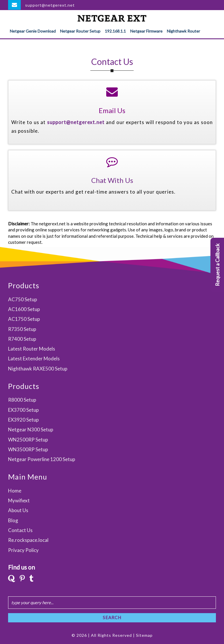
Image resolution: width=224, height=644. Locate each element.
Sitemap (144, 635)
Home (15, 491)
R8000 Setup (22, 400)
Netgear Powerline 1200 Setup (42, 459)
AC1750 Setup (24, 319)
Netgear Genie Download (33, 31)
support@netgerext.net (50, 5)
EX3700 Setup (23, 410)
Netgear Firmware (146, 31)
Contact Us (20, 530)
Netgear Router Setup (80, 31)
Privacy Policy (23, 550)
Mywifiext (19, 500)
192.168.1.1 (115, 31)
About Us (18, 510)
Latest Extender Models (34, 358)
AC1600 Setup (24, 309)
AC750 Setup (23, 299)
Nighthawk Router (183, 31)
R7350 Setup (22, 329)
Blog (13, 520)
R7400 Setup (22, 339)
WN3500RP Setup (28, 449)
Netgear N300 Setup (31, 429)
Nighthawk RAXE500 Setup (38, 369)
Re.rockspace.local (28, 540)
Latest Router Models (32, 349)
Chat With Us (112, 180)
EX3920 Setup (23, 420)
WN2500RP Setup (28, 440)
